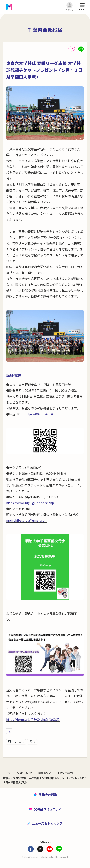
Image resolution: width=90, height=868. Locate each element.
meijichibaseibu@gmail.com (27, 520)
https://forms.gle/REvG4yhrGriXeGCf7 (33, 719)
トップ (7, 773)
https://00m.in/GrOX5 (40, 414)
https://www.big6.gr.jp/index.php (30, 503)
